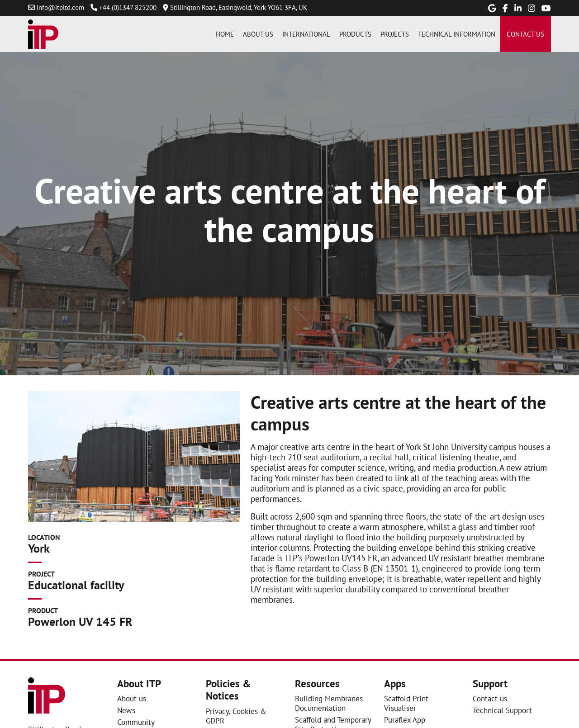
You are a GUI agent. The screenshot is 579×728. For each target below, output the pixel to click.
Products (355, 34)
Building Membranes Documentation (329, 703)
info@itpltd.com (60, 7)
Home (225, 34)
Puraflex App (405, 720)
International (306, 34)
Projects (395, 34)
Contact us (525, 34)
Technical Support (502, 710)
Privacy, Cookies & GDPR (236, 716)
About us (258, 34)
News (126, 710)
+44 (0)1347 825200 (128, 7)
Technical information (457, 34)
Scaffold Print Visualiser (406, 703)
